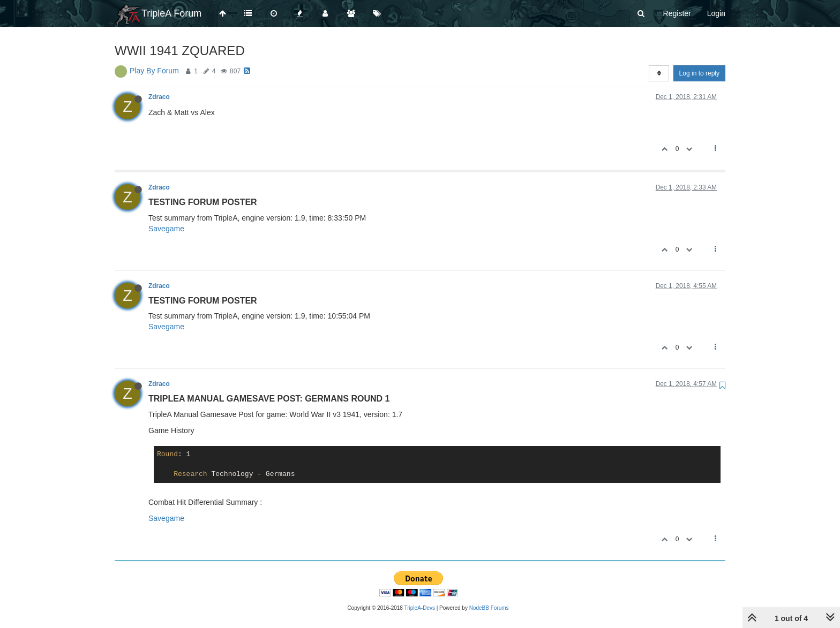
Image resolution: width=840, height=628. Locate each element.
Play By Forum (154, 71)
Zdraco (159, 97)
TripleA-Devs (420, 608)
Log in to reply (699, 73)
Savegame (166, 229)
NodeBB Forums (489, 608)
